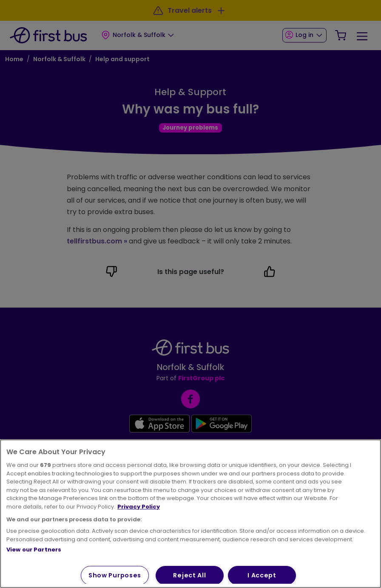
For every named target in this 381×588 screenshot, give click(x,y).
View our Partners (34, 550)
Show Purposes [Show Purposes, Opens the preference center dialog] (115, 575)
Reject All (189, 575)
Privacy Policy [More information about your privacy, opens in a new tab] (139, 507)
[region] (190, 514)
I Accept (262, 575)
